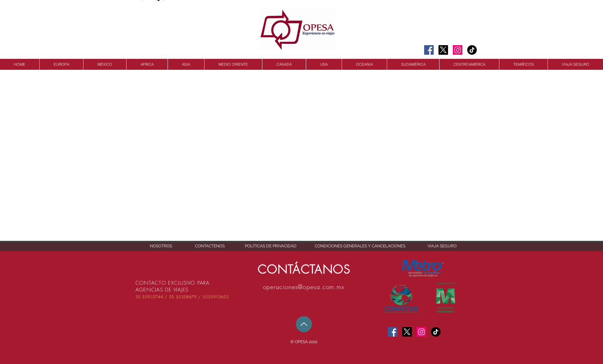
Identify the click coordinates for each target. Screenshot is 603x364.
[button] (304, 342)
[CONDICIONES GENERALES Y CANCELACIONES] (360, 246)
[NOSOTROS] (161, 246)
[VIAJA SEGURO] (442, 246)
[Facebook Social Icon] (429, 50)
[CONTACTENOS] (210, 246)
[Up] (304, 324)
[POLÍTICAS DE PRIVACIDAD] (271, 246)
